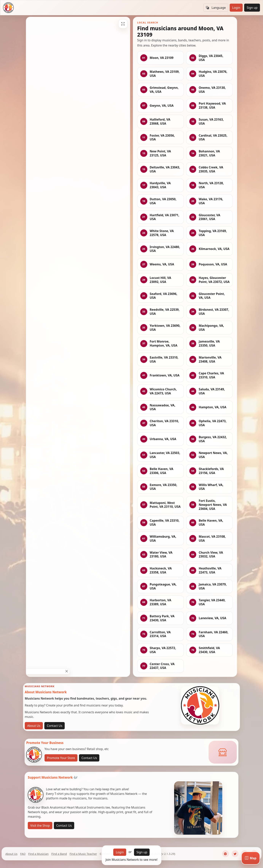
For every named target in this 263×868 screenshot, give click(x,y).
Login (236, 8)
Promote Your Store (61, 758)
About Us (34, 726)
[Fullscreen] (123, 24)
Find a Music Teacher (83, 854)
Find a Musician (38, 854)
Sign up (252, 8)
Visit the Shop (40, 826)
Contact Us (55, 726)
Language (216, 8)
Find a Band (59, 854)
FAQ (23, 854)
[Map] (251, 858)
